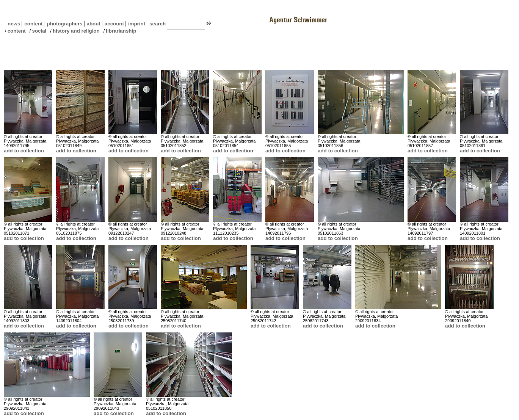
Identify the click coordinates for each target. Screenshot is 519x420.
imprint (137, 24)
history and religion (76, 31)
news (14, 24)
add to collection (24, 151)
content (32, 24)
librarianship (121, 31)
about (92, 24)
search (158, 24)
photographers (64, 24)
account (113, 24)
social (39, 31)
